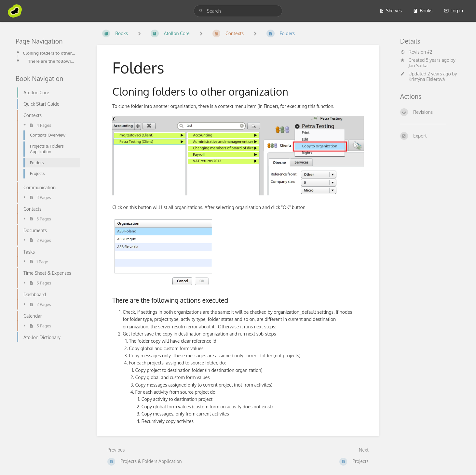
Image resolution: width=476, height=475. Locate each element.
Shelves (391, 11)
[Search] (201, 11)
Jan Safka (418, 66)
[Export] (430, 136)
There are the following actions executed (52, 61)
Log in (454, 11)
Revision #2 (416, 52)
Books (423, 11)
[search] (238, 11)
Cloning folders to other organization (49, 53)
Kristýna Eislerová (427, 79)
